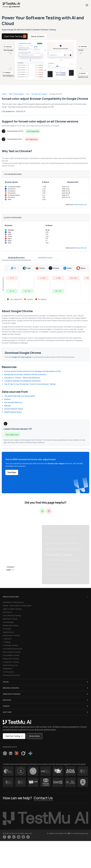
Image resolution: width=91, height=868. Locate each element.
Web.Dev (8, 406)
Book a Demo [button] (35, 736)
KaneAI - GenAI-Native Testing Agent (17, 606)
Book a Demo (38, 36)
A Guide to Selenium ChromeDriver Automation (22, 381)
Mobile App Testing (10, 625)
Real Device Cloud (10, 619)
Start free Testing (15, 36)
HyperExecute (8, 632)
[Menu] (87, 5)
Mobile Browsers (45, 258)
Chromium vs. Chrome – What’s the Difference (22, 378)
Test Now (12, 472)
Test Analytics (8, 672)
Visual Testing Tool (10, 665)
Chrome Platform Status (14, 409)
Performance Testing (11, 635)
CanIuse (7, 399)
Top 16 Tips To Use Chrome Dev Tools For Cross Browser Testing (30, 384)
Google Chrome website (21, 357)
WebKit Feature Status (13, 412)
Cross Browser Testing (12, 616)
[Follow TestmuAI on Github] (23, 837)
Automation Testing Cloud (13, 602)
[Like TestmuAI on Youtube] (19, 837)
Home (4, 94)
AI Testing (7, 629)
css (28, 94)
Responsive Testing (11, 659)
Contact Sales (10, 568)
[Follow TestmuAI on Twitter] (9, 837)
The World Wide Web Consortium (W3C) (20, 396)
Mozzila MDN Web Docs (13, 402)
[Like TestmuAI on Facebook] (4, 837)
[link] (11, 5)
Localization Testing (11, 662)
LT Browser (7, 639)
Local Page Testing (10, 645)
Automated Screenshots (13, 649)
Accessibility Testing (11, 655)
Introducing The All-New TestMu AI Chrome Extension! (25, 374)
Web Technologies (16, 94)
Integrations (8, 669)
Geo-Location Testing (11, 652)
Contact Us (43, 798)
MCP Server (7, 612)
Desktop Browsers (16, 258)
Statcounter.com (81, 205)
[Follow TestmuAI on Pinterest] (28, 837)
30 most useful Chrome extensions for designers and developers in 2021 (33, 371)
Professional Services (11, 675)
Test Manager (8, 622)
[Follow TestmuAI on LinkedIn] (14, 837)
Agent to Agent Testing (12, 609)
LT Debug (7, 642)
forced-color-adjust (39, 94)
